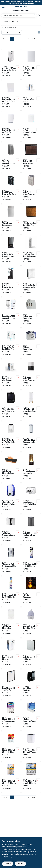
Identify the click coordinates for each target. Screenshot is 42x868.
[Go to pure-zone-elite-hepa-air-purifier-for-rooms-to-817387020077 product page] (31, 251)
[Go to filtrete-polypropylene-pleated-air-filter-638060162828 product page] (11, 715)
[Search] (35, 15)
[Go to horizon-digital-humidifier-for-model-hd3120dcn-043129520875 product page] (31, 158)
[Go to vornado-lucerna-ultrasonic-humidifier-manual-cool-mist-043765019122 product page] (31, 468)
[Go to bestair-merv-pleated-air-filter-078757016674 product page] (31, 777)
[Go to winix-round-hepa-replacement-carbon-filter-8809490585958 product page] (31, 529)
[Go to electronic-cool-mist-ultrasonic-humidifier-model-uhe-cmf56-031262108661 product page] (11, 468)
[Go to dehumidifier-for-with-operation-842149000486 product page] (31, 127)
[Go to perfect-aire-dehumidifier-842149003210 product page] (11, 127)
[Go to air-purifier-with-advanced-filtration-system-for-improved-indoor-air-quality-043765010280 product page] (31, 282)
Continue (8, 864)
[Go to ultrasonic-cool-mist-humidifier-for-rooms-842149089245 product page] (11, 529)
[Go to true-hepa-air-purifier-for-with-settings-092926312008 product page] (11, 189)
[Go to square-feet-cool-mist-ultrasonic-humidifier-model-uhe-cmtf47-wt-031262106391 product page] (31, 406)
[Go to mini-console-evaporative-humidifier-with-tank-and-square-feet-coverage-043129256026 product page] (31, 313)
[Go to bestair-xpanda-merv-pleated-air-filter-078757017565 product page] (31, 561)
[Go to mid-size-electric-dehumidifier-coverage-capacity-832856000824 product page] (11, 375)
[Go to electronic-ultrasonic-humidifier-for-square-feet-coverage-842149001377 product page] (11, 622)
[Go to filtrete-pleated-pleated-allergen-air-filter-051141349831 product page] (11, 747)
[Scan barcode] (39, 15)
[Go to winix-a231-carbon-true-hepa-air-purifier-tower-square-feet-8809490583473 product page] (31, 375)
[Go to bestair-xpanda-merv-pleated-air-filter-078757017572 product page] (11, 592)
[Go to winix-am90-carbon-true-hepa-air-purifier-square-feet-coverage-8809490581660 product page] (31, 189)
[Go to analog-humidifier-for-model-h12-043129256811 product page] (31, 220)
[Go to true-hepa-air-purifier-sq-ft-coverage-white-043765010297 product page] (11, 65)
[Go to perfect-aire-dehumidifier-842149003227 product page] (31, 65)
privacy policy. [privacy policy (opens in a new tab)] (29, 852)
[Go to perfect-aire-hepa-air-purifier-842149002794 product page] (11, 437)
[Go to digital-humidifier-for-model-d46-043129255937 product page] (11, 251)
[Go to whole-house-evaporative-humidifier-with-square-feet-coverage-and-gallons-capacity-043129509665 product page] (11, 220)
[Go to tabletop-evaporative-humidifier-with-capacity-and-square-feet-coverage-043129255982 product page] (31, 344)
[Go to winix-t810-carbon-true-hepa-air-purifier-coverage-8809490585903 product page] (11, 158)
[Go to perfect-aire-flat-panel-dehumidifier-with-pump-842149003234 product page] (11, 96)
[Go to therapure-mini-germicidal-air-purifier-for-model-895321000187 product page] (11, 561)
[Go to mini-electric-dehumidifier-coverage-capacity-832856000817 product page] (11, 654)
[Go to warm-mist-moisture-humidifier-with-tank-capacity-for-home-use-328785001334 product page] (31, 684)
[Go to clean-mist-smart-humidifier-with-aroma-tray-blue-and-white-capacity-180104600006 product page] (11, 499)
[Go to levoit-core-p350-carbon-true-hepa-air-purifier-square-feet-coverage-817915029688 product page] (11, 313)
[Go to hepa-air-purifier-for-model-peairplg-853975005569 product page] (11, 344)
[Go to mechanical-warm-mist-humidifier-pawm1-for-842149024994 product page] (31, 715)
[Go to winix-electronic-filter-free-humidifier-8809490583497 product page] (11, 406)
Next (33, 39)
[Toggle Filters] (39, 32)
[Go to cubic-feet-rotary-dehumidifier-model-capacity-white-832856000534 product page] (31, 96)
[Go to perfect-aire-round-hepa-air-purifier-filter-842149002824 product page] (31, 747)
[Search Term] (19, 15)
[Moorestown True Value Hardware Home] (21, 7)
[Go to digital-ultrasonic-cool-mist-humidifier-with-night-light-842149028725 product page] (31, 437)
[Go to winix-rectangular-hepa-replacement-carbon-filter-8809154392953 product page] (31, 654)
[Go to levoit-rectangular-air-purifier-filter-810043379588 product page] (11, 684)
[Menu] (3, 8)
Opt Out (20, 864)
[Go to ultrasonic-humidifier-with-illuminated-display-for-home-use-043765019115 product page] (31, 592)
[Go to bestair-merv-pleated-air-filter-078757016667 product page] (11, 777)
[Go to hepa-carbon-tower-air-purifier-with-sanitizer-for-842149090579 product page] (11, 282)
